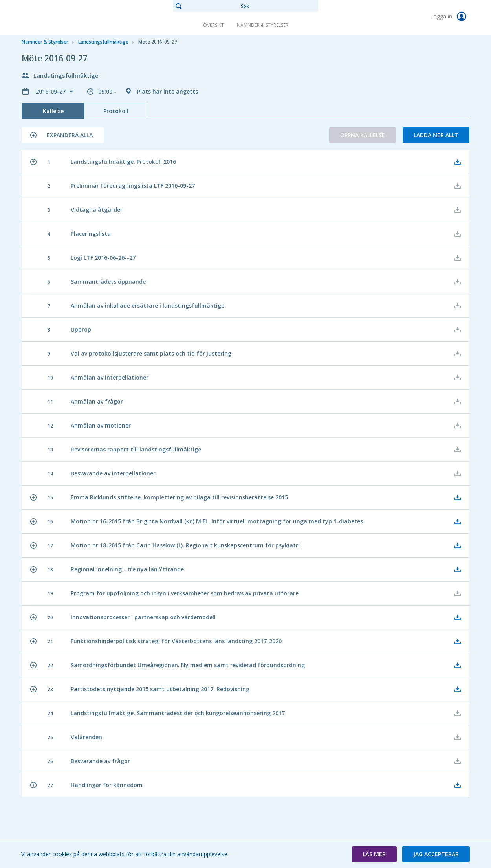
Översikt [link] (213, 25)
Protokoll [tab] (116, 111)
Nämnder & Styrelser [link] (263, 25)
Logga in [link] (450, 17)
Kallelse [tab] (53, 111)
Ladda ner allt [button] (436, 135)
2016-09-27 (51, 91)
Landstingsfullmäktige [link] (103, 42)
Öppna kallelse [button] (363, 135)
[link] (61, 17)
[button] (63, 135)
